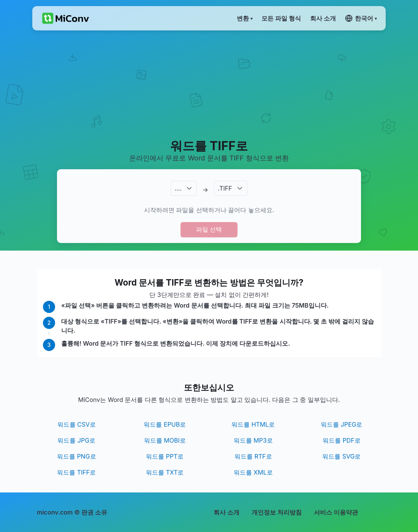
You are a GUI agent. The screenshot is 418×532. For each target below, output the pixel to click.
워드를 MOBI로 (165, 440)
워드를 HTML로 (253, 424)
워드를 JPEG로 (341, 424)
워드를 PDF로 (342, 440)
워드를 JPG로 (76, 440)
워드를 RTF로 (253, 456)
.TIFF (225, 188)
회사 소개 (226, 512)
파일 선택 (209, 229)
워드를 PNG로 (77, 456)
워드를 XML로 (253, 472)
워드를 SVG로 (341, 456)
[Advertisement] (209, 84)
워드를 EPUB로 (165, 424)
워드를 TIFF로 (76, 472)
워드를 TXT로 (165, 472)
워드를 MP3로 (253, 440)
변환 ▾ (245, 18)
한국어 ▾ (361, 18)
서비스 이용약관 (336, 512)
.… (178, 188)
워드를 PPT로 (165, 456)
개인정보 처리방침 (277, 512)
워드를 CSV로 (77, 424)
